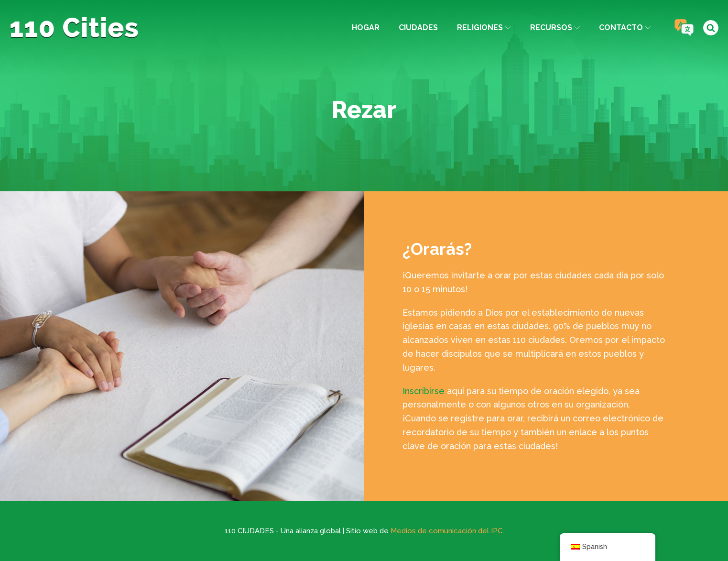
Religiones (484, 27)
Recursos (555, 27)
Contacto (625, 27)
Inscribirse (424, 391)
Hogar (366, 27)
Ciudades (418, 27)
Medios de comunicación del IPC (446, 531)
